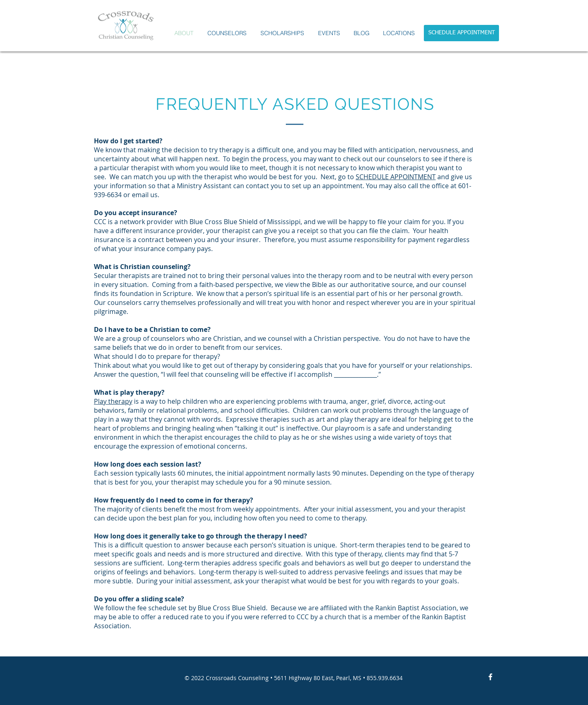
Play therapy (113, 401)
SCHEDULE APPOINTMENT (396, 177)
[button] (227, 33)
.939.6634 (390, 678)
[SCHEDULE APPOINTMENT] (461, 33)
